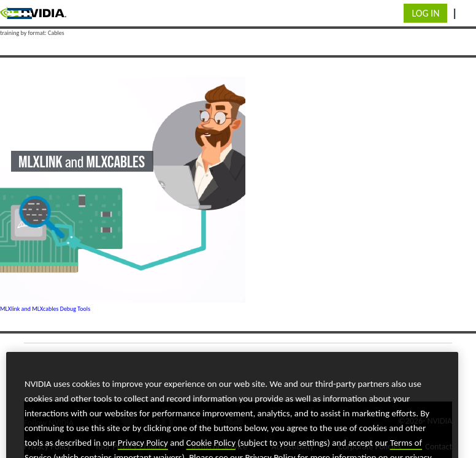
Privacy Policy (143, 452)
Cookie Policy (211, 452)
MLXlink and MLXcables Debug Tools (45, 309)
